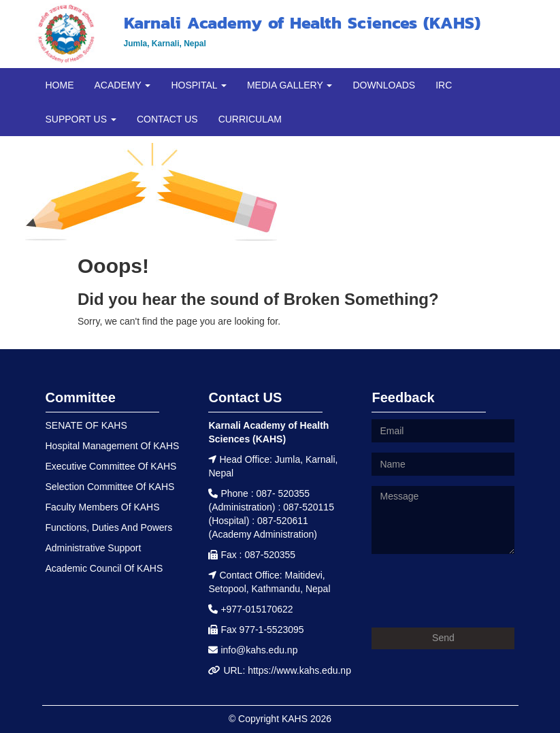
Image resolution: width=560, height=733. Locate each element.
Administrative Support (94, 548)
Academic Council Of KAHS (104, 568)
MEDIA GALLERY (290, 85)
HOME (60, 85)
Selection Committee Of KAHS (110, 487)
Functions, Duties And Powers (109, 527)
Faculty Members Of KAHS (103, 507)
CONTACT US (167, 119)
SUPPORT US (81, 119)
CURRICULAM (250, 119)
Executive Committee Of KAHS (111, 466)
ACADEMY (123, 85)
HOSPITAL (199, 85)
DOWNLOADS (384, 85)
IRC (444, 85)
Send (443, 638)
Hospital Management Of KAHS (113, 446)
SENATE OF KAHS (86, 425)
